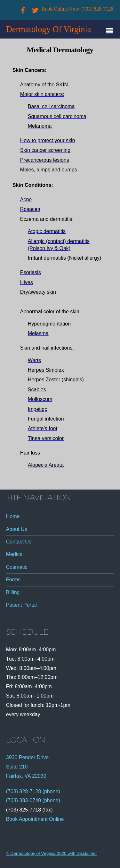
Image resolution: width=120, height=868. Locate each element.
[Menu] (111, 31)
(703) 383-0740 (24, 800)
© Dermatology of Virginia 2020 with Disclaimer (52, 853)
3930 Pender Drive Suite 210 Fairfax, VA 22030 (27, 767)
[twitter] (35, 9)
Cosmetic (17, 567)
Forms (13, 580)
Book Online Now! (61, 9)
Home (13, 516)
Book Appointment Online (35, 819)
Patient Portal (21, 605)
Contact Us (19, 542)
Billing (13, 592)
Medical (15, 554)
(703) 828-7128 (97, 9)
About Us (17, 529)
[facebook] (23, 9)
